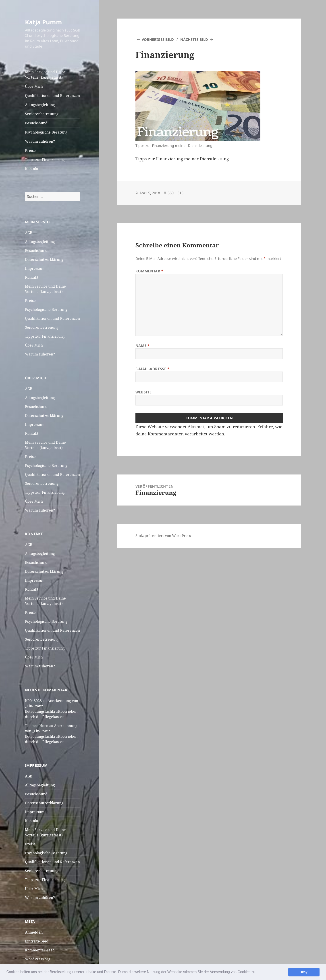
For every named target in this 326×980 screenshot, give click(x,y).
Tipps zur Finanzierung (45, 160)
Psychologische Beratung (46, 132)
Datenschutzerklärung (44, 259)
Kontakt (32, 169)
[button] (258, 972)
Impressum (35, 268)
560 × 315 (175, 193)
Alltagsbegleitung (40, 105)
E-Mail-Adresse (153, 369)
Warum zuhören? (40, 141)
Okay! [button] (304, 972)
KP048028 (33, 701)
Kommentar (150, 271)
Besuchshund (36, 123)
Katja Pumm (44, 22)
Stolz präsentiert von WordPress (163, 536)
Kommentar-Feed (40, 950)
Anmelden (34, 932)
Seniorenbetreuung (42, 114)
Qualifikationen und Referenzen (52, 96)
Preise (30, 150)
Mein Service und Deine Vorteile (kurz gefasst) (45, 75)
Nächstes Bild (194, 40)
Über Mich (34, 86)
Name (143, 346)
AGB (29, 233)
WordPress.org (38, 959)
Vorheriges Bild (158, 40)
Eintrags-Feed (37, 941)
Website (143, 392)
